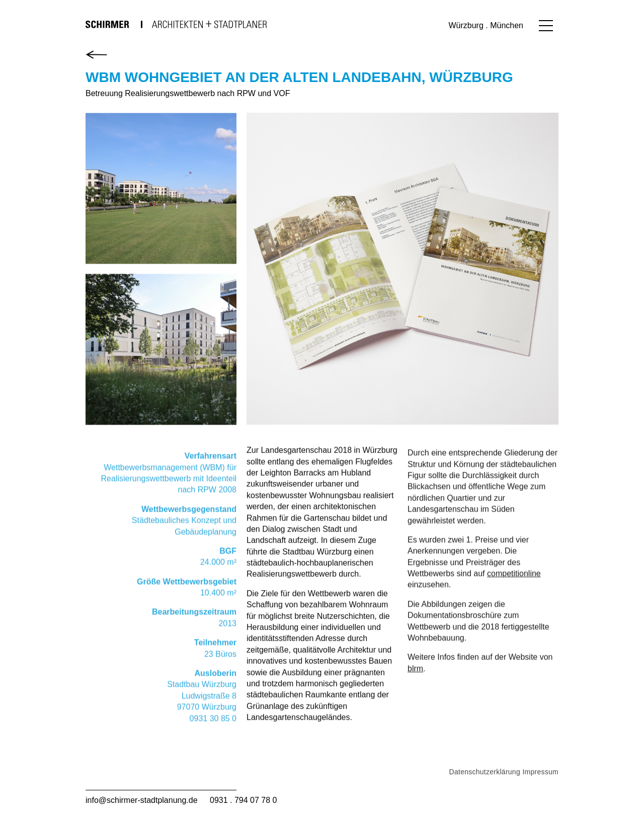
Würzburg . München (486, 25)
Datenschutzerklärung (485, 787)
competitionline (514, 586)
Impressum (540, 787)
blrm (415, 681)
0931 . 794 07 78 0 (243, 800)
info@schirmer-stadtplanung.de (142, 800)
